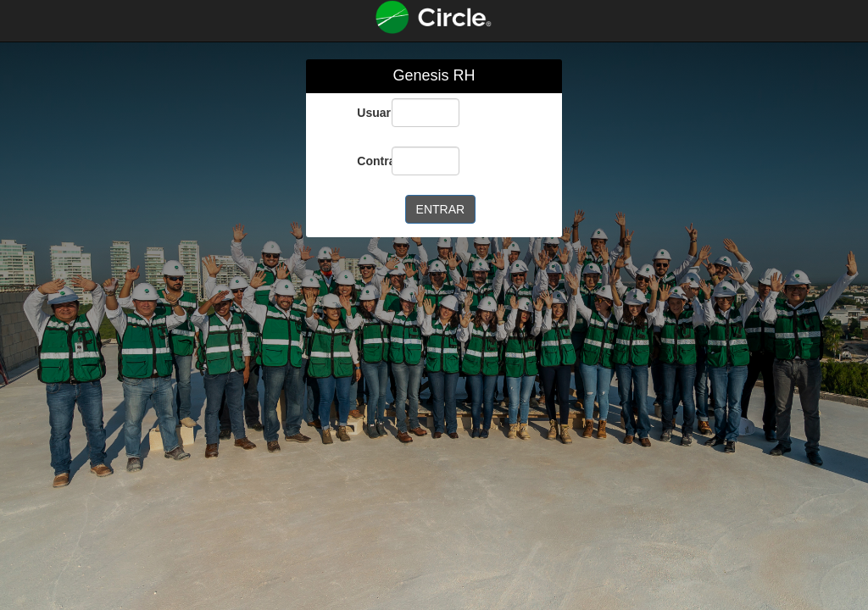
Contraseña (367, 161)
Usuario (367, 113)
